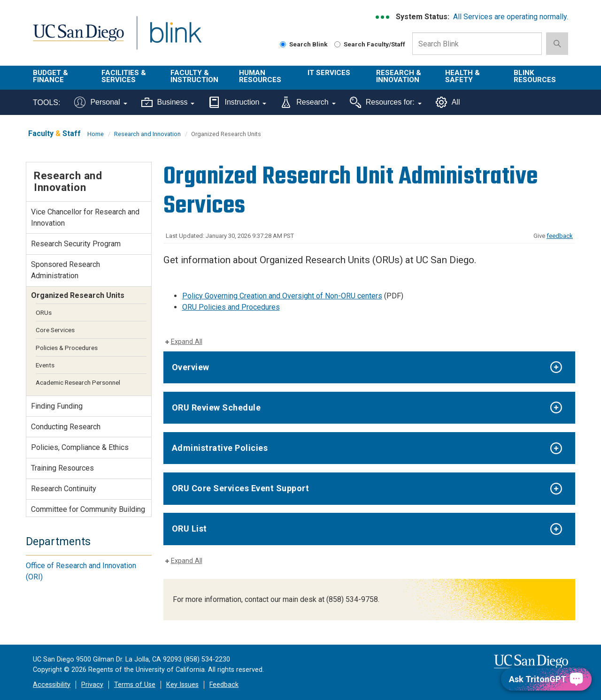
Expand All (187, 342)
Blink (175, 38)
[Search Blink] (283, 44)
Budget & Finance (50, 76)
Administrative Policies (220, 448)
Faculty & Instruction (194, 76)
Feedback (224, 685)
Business (168, 102)
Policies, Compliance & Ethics (80, 447)
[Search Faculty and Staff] (337, 44)
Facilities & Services (124, 76)
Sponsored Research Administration (65, 270)
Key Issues (182, 685)
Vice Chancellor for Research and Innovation (85, 217)
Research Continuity (64, 489)
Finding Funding (57, 406)
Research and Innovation (147, 134)
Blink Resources (535, 76)
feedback (560, 236)
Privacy (92, 685)
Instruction (237, 102)
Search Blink (304, 44)
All (448, 102)
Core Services (55, 330)
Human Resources (260, 76)
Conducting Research (66, 427)
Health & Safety (462, 76)
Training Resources (62, 468)
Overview (191, 367)
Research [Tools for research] (308, 102)
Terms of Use (135, 685)
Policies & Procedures (67, 348)
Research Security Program (76, 244)
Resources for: (386, 102)
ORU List (189, 529)
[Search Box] (477, 44)
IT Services (329, 73)
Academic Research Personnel (78, 382)
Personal (100, 102)
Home (96, 134)
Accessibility (52, 685)
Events (45, 365)
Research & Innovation (399, 76)
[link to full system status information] (383, 17)
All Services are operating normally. (511, 17)
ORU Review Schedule (216, 407)
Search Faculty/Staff (370, 44)
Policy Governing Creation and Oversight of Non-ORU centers (282, 296)
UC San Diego (78, 38)
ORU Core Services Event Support (241, 488)
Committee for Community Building (88, 509)
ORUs (44, 312)
